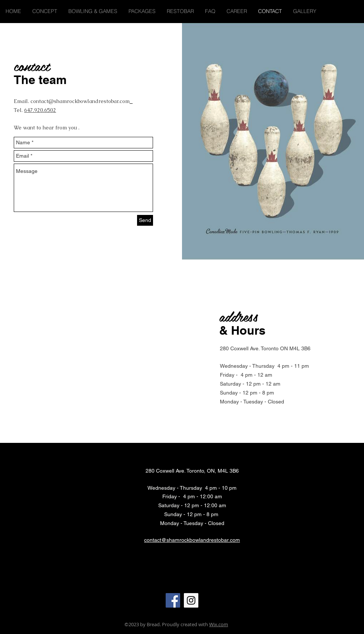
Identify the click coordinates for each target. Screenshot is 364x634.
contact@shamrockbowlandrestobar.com (80, 101)
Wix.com (219, 624)
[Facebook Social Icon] (173, 600)
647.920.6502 (40, 110)
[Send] (145, 220)
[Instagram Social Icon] (191, 600)
